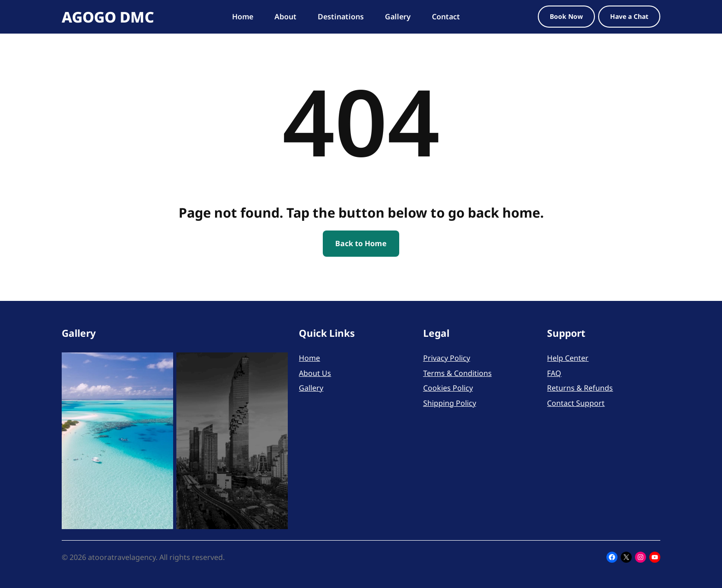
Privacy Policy (447, 358)
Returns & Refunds (580, 388)
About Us (315, 373)
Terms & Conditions (457, 373)
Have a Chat (629, 16)
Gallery (311, 388)
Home (309, 358)
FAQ (554, 373)
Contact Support (576, 403)
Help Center (568, 358)
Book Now (566, 16)
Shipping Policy (450, 403)
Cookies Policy (448, 388)
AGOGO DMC (108, 17)
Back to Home (361, 243)
